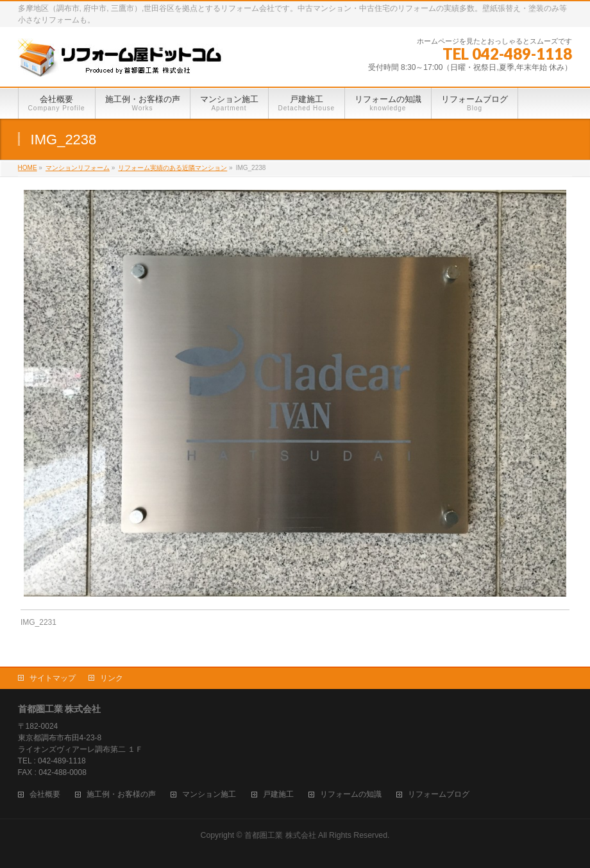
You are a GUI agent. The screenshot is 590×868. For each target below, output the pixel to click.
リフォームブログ (439, 795)
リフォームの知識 (351, 795)
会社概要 (45, 795)
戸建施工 (278, 795)
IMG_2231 (38, 622)
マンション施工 (209, 795)
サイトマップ (53, 678)
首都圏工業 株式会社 (280, 835)
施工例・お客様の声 (121, 795)
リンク (112, 678)
